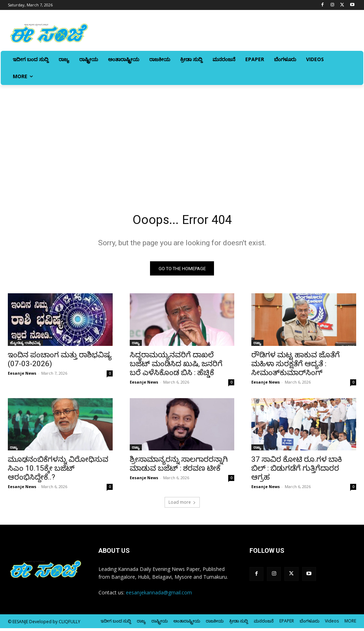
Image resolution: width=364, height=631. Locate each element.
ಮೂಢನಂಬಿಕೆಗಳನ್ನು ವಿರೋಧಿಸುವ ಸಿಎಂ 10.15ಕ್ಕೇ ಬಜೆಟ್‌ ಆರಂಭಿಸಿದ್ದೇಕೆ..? (58, 471)
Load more (182, 505)
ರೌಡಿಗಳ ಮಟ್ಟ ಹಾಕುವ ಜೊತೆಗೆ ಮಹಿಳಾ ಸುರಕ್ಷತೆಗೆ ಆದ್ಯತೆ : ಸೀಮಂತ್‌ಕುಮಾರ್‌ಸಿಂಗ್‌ (296, 366)
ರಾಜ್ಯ (136, 345)
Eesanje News (22, 376)
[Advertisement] (182, 138)
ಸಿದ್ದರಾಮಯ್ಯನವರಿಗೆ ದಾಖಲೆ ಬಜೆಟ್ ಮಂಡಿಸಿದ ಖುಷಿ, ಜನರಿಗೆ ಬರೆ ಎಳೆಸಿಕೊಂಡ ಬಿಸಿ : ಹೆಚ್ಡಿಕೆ (176, 366)
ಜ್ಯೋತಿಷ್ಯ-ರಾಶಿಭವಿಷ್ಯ (25, 345)
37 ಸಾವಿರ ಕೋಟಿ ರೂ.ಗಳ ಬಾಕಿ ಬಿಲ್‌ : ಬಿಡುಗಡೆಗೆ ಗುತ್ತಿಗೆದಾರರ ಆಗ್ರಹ (297, 471)
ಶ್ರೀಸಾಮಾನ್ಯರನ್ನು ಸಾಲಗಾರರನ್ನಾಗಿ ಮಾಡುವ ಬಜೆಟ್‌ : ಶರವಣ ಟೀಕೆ (179, 467)
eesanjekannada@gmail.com (159, 595)
